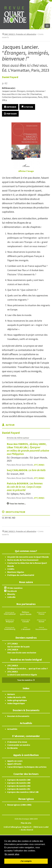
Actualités (12, 729)
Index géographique (17, 700)
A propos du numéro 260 (19, 780)
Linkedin (11, 597)
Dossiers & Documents (18, 716)
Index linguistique (16, 703)
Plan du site (26, 823)
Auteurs (11, 694)
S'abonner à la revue (17, 742)
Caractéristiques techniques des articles (27, 767)
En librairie (12, 748)
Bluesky (11, 594)
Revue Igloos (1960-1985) (19, 805)
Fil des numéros (15, 588)
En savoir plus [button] (12, 854)
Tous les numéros (26, 680)
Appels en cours (15, 761)
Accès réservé (27, 830)
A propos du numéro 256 (19, 786)
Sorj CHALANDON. (26, 470)
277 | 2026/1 (39, 465)
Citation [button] (27, 107)
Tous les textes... (16, 504)
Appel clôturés (14, 764)
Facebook (12, 591)
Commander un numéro (19, 745)
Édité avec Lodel (41, 827)
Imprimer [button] (10, 107)
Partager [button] (10, 114)
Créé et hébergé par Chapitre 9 (17, 827)
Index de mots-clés (17, 697)
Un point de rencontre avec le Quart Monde (28, 557)
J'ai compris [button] (26, 861)
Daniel (10, 77)
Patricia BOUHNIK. (25, 487)
